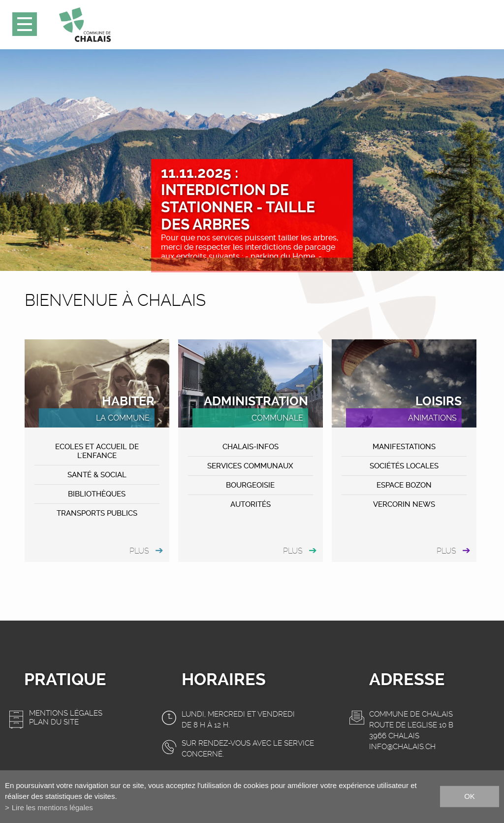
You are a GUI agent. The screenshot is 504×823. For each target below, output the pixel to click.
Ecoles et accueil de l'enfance (97, 451)
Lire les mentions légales (52, 807)
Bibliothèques (97, 494)
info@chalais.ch (402, 747)
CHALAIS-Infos (251, 447)
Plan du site (54, 722)
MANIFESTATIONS (404, 447)
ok (470, 796)
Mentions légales (66, 713)
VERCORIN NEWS (404, 504)
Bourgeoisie (250, 485)
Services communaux (250, 466)
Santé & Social (97, 475)
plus (139, 551)
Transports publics (97, 513)
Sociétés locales (404, 466)
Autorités (251, 504)
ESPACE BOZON (404, 485)
